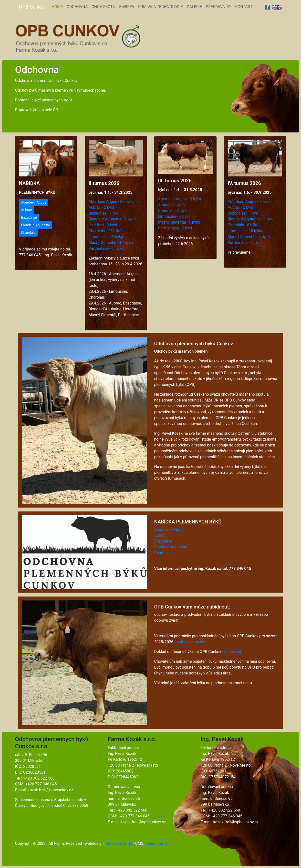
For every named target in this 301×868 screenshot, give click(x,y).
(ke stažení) (232, 652)
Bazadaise (29, 217)
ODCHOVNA (77, 7)
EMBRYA (127, 7)
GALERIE (194, 7)
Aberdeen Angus (34, 202)
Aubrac (27, 210)
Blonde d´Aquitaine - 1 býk (250, 219)
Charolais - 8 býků (243, 225)
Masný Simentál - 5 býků (179, 222)
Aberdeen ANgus (169, 529)
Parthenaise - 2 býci (175, 228)
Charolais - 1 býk (172, 211)
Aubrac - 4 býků (171, 205)
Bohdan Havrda (119, 843)
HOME (58, 6)
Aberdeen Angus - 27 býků (111, 201)
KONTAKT (244, 7)
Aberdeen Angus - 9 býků (180, 199)
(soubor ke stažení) (191, 642)
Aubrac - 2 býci (101, 207)
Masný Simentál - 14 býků (111, 243)
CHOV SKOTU (103, 7)
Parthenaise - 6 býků (106, 248)
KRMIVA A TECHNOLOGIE (161, 7)
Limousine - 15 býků (245, 231)
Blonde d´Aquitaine (36, 225)
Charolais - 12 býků (105, 231)
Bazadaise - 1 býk (104, 213)
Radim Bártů (156, 843)
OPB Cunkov (32, 7)
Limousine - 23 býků (106, 237)
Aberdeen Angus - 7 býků (249, 201)
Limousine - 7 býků (174, 216)
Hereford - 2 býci (103, 225)
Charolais (28, 233)
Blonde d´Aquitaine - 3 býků (112, 219)
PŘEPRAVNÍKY (218, 7)
